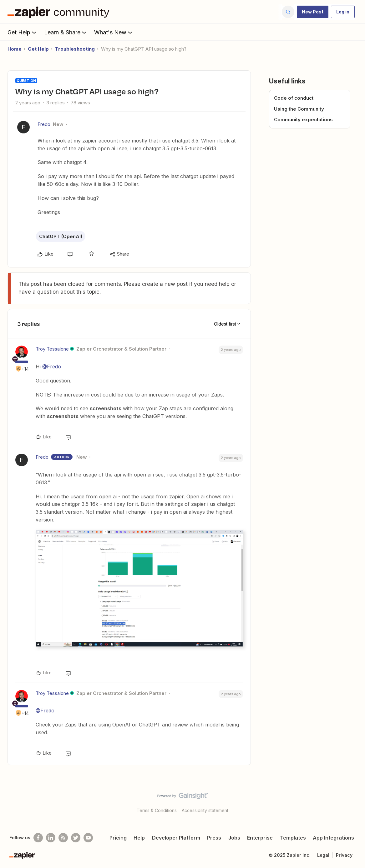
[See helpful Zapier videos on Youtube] (88, 838)
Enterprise (260, 838)
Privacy (344, 855)
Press (214, 838)
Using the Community (299, 109)
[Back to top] (352, 801)
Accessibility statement (205, 810)
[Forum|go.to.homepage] (60, 12)
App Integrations (333, 838)
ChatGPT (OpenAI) (61, 236)
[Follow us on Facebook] (38, 838)
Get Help (23, 32)
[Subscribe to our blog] (63, 838)
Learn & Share (66, 32)
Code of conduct (294, 98)
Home (15, 49)
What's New (114, 32)
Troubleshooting (75, 49)
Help (139, 838)
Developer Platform (176, 838)
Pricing (118, 838)
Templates (293, 838)
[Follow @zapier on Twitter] (76, 838)
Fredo (44, 124)
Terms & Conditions (157, 810)
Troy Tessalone (52, 349)
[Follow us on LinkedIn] (51, 838)
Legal (323, 855)
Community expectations (303, 120)
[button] (313, 12)
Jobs (234, 838)
